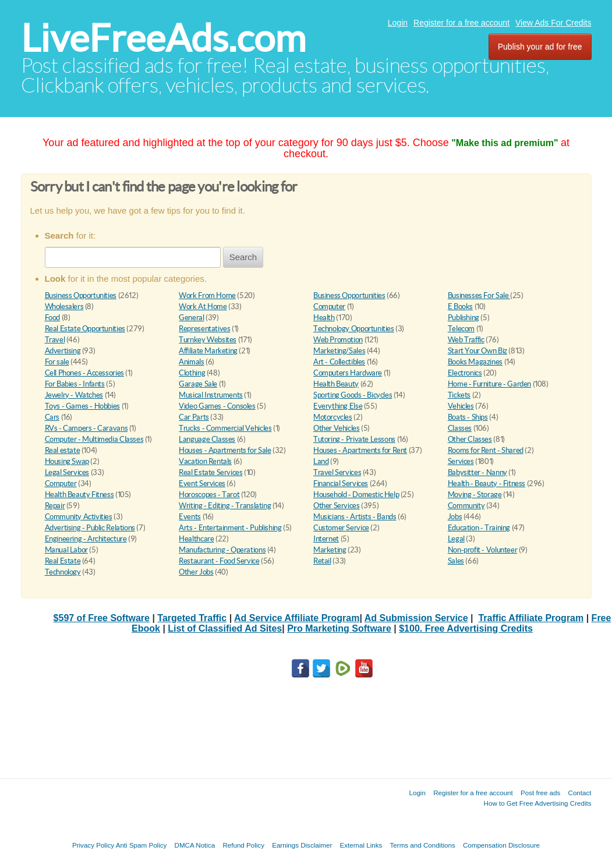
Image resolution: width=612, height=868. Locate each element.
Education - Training (479, 528)
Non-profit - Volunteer (482, 550)
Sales (456, 561)
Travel (55, 340)
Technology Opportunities (354, 329)
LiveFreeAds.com (163, 38)
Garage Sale (198, 384)
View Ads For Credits (553, 23)
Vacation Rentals (205, 461)
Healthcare (196, 539)
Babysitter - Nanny (477, 472)
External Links (361, 845)
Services (461, 461)
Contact (580, 793)
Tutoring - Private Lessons (354, 439)
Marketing (330, 550)
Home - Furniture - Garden (489, 384)
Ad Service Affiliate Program (297, 618)
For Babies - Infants (75, 384)
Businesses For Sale (479, 295)
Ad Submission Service (416, 618)
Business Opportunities (81, 295)
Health (324, 318)
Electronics (465, 373)
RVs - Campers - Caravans (86, 428)
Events (190, 517)
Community (466, 506)
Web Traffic (466, 340)
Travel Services (337, 472)
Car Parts (194, 417)
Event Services (202, 483)
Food (52, 318)
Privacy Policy (93, 845)
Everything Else (338, 406)
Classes (460, 428)
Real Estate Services (211, 472)
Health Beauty (336, 384)
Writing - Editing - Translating (225, 506)
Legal (456, 539)
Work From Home (207, 295)
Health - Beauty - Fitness (487, 483)
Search (243, 257)
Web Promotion (338, 340)
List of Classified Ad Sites (225, 628)
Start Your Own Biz (477, 351)
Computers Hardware (348, 373)
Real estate (63, 450)
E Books (460, 307)
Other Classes (470, 439)
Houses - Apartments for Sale (225, 450)
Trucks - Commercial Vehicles (225, 428)
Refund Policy (243, 845)
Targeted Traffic (192, 618)
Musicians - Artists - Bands (355, 517)
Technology (63, 572)
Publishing (464, 318)
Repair (55, 506)
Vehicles (461, 406)
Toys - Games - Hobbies (82, 406)
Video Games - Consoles (217, 406)
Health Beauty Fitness (79, 495)
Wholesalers (64, 307)
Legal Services (67, 472)
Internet (326, 539)
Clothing (192, 373)
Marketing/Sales (339, 351)
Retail (322, 561)
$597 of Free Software (102, 618)
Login (398, 23)
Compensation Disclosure (501, 845)
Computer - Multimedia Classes (94, 439)
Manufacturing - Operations (222, 550)
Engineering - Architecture (86, 539)
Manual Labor (66, 550)
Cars (52, 417)
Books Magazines (475, 362)
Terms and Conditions (423, 845)
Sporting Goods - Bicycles (353, 395)
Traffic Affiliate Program (531, 618)
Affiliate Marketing (208, 351)
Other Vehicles (337, 428)
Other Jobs (196, 572)
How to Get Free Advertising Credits (538, 803)
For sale (57, 362)
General (191, 318)
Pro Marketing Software (339, 628)
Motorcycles (333, 417)
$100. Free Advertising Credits (466, 628)
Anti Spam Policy (141, 845)
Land (321, 461)
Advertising (63, 351)
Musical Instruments (211, 395)
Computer (329, 307)
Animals (191, 362)
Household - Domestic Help (356, 495)
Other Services (337, 506)
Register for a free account (461, 23)
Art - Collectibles (339, 362)
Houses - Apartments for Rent (360, 450)
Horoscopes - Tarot (209, 495)
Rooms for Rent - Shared (486, 450)
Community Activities (79, 517)
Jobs (455, 517)
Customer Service (341, 528)
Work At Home (203, 307)
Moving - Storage (475, 495)
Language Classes (207, 439)
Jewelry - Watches (74, 395)
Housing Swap (67, 461)
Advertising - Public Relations (90, 528)
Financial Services (341, 483)
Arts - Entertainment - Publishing (230, 528)
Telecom (461, 329)
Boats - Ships (468, 417)
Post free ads (540, 793)
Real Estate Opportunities (85, 329)
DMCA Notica (195, 845)
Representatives (204, 329)
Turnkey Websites (208, 340)
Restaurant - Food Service (219, 561)
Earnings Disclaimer (302, 845)
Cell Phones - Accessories (84, 373)
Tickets (459, 395)
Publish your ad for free (540, 47)
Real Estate (63, 561)
